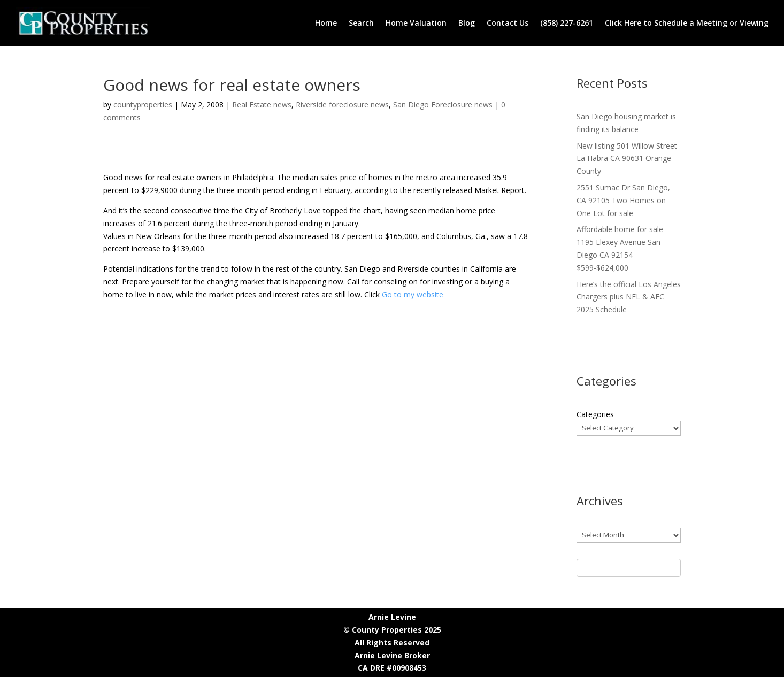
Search (361, 23)
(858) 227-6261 (567, 23)
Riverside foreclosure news (342, 105)
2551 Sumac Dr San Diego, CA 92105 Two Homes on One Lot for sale (623, 200)
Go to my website (413, 294)
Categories (595, 414)
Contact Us (508, 23)
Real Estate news (262, 105)
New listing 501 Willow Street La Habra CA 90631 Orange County (627, 159)
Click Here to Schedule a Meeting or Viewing (687, 23)
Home (326, 23)
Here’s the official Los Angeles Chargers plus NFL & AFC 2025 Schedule (629, 297)
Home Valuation (416, 23)
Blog (467, 23)
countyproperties (143, 105)
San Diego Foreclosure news (443, 105)
